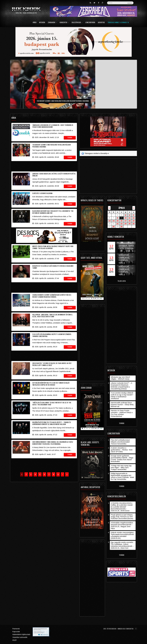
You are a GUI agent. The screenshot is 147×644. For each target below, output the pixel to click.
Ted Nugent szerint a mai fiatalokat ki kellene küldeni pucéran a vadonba (51, 146)
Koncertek (64, 23)
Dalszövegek (77, 23)
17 (126, 221)
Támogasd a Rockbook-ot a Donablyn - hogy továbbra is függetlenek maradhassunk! (53, 126)
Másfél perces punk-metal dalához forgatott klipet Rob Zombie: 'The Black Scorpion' (53, 247)
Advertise (101, 23)
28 (113, 227)
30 (121, 227)
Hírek (35, 23)
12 (134, 218)
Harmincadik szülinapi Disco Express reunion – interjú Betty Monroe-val (122, 405)
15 (118, 221)
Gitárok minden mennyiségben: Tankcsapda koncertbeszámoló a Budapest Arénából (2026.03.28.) (122, 535)
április (122, 208)
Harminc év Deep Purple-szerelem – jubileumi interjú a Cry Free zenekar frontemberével (122, 413)
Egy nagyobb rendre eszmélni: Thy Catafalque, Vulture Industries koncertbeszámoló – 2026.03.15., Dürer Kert (122, 545)
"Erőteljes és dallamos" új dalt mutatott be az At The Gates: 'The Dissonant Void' (52, 403)
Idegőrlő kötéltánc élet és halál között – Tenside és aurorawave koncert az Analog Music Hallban (52, 423)
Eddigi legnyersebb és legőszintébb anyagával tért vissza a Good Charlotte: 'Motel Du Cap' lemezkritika (122, 476)
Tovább (122, 423)
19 (134, 221)
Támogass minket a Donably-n (118, 23)
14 (113, 221)
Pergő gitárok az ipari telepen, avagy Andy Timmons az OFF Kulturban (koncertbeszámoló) (122, 517)
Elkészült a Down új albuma (42, 193)
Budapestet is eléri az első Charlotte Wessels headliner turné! (53, 267)
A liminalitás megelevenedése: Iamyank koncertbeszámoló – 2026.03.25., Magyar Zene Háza (122, 526)
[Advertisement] (44, 166)
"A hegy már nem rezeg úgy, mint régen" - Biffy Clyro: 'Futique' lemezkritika (121, 468)
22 (118, 224)
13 (110, 221)
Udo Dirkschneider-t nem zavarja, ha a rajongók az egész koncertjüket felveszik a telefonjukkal (53, 443)
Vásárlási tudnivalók (20, 637)
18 (130, 221)
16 (121, 221)
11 (130, 218)
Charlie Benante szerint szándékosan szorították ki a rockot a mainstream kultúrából (52, 296)
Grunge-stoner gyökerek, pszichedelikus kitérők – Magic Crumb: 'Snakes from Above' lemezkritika (122, 459)
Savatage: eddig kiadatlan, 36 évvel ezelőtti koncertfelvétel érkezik (54, 175)
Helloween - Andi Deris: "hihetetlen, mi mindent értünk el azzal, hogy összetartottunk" (52, 316)
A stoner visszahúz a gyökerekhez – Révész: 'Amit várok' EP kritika (122, 450)
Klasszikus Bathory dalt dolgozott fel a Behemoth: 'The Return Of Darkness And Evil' (53, 212)
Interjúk (42, 23)
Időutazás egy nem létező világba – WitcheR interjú (120, 378)
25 (130, 224)
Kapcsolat (16, 632)
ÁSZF (15, 640)
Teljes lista (122, 281)
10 (126, 218)
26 (134, 224)
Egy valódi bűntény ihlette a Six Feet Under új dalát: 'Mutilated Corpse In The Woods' (51, 384)
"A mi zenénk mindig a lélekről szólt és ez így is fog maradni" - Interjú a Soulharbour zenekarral (122, 396)
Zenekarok (52, 23)
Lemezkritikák (90, 23)
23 (121, 224)
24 (126, 224)
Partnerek (16, 629)
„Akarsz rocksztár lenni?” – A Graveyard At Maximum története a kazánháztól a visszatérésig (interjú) (121, 386)
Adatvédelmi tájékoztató (21, 634)
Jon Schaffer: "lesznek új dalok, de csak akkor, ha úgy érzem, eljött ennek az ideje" (52, 364)
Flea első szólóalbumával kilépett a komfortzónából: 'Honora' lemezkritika (52, 335)
